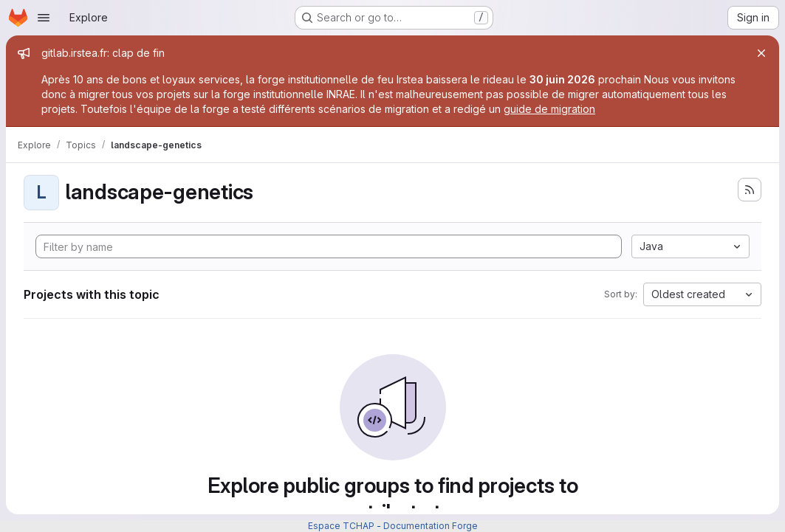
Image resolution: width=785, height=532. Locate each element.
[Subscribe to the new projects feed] (750, 190)
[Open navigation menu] (44, 18)
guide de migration (549, 109)
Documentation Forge (431, 526)
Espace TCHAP (341, 526)
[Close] (761, 53)
